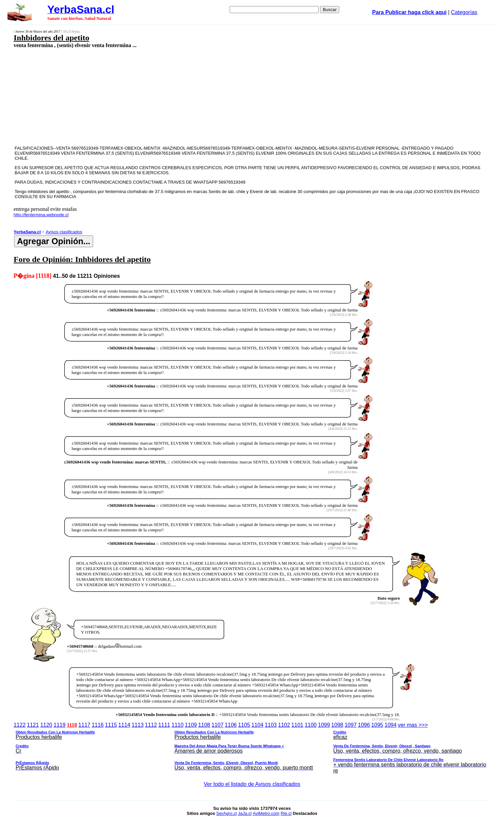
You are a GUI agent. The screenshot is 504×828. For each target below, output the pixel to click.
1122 (20, 725)
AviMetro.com (266, 813)
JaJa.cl (245, 813)
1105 (244, 725)
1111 (164, 725)
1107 (218, 725)
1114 (124, 725)
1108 (204, 725)
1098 (337, 725)
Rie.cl (286, 813)
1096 (364, 725)
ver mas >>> (252, 749)
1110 (178, 725)
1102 (284, 725)
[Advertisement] (200, 97)
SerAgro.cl (226, 813)
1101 (298, 725)
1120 (46, 725)
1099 (324, 725)
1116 (98, 725)
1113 (138, 725)
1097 (351, 725)
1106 (231, 725)
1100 (311, 725)
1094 (391, 725)
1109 (191, 725)
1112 (151, 725)
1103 (271, 725)
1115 (111, 725)
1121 (33, 725)
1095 (377, 725)
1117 (84, 725)
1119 (60, 725)
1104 (258, 725)
